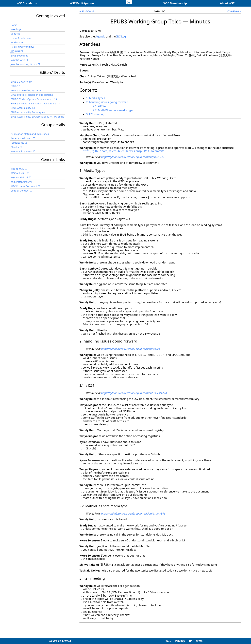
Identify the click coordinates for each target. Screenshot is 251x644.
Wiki (15, 51)
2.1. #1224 (99, 106)
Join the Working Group (24, 64)
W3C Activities (19, 173)
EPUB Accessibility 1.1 (23, 108)
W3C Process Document (24, 186)
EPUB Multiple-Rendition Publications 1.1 (34, 95)
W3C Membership (175, 3)
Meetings (16, 29)
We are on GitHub (60, 641)
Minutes (15, 34)
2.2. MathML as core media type (113, 110)
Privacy (180, 641)
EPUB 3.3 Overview (21, 82)
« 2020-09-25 (87, 11)
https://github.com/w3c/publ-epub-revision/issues (130, 349)
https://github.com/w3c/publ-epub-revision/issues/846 (133, 514)
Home (14, 25)
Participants (17, 143)
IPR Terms (196, 641)
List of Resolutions (21, 38)
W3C (168, 641)
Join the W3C (18, 60)
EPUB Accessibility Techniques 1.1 (30, 112)
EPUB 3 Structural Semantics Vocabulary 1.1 (35, 103)
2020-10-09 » (234, 11)
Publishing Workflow (22, 47)
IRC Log (121, 36)
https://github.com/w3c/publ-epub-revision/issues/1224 (134, 393)
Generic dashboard (21, 138)
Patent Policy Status (22, 151)
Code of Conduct (20, 191)
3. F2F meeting (95, 114)
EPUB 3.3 (16, 86)
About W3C (227, 3)
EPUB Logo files (19, 56)
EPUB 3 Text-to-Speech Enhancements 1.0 (34, 99)
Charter (15, 147)
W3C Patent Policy (21, 182)
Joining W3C (17, 169)
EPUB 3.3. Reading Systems (26, 90)
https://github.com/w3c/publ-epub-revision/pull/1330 (133, 157)
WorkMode (17, 42)
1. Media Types (96, 98)
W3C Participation (82, 3)
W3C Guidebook (20, 177)
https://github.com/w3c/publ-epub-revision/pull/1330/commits (124, 151)
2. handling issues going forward (107, 102)
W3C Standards (27, 3)
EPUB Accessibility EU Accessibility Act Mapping (37, 117)
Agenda (100, 36)
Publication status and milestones (30, 134)
